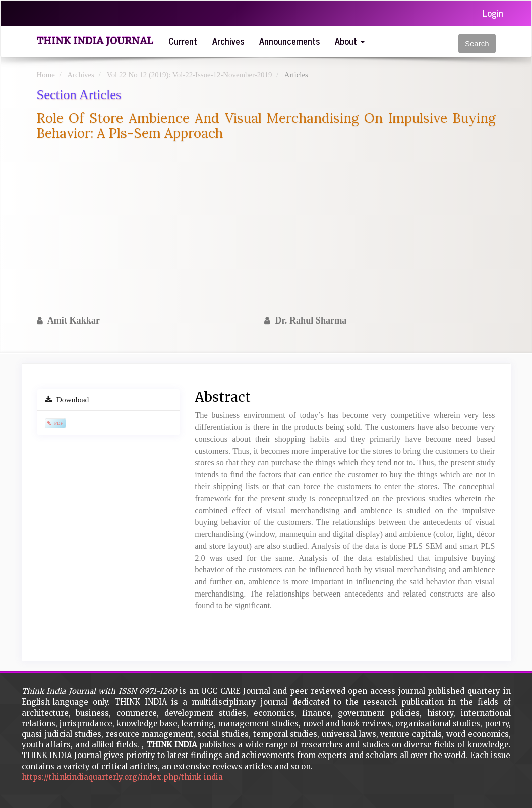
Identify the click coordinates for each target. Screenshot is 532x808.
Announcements (289, 41)
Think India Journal (95, 41)
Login (493, 13)
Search (477, 44)
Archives (228, 41)
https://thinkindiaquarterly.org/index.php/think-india (122, 777)
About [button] (350, 41)
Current (183, 41)
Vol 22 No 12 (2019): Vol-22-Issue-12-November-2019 (189, 75)
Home (46, 75)
